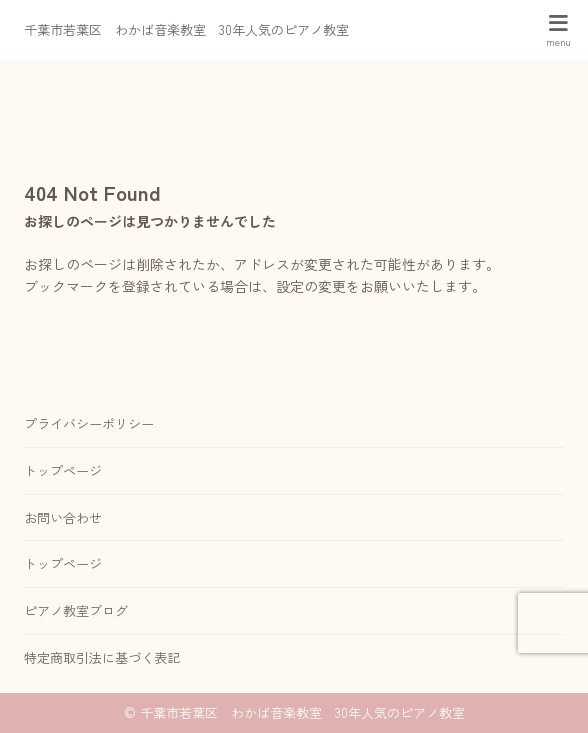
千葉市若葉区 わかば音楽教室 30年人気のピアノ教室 (186, 29)
